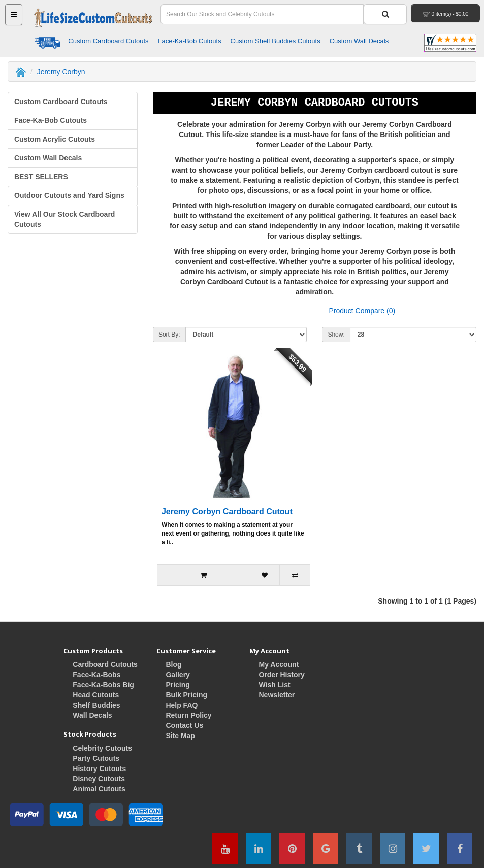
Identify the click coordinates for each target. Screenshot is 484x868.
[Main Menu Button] (14, 15)
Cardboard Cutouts (105, 664)
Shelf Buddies (96, 705)
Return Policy (188, 715)
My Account (279, 664)
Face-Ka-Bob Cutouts (190, 41)
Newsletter (277, 695)
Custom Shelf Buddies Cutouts (276, 41)
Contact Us (184, 725)
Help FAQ (182, 705)
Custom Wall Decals (359, 41)
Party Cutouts (96, 758)
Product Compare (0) (362, 311)
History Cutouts (99, 769)
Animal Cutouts (99, 789)
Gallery (178, 675)
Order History (281, 675)
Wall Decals (92, 715)
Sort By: (169, 335)
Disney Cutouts (99, 779)
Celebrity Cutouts (102, 748)
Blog (173, 664)
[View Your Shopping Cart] (445, 13)
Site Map (180, 736)
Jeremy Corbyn (61, 72)
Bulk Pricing (186, 695)
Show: (336, 335)
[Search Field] (262, 14)
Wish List (274, 685)
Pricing (178, 685)
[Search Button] (385, 14)
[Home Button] (93, 18)
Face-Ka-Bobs (96, 675)
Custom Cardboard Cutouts (108, 41)
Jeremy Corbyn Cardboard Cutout (227, 511)
